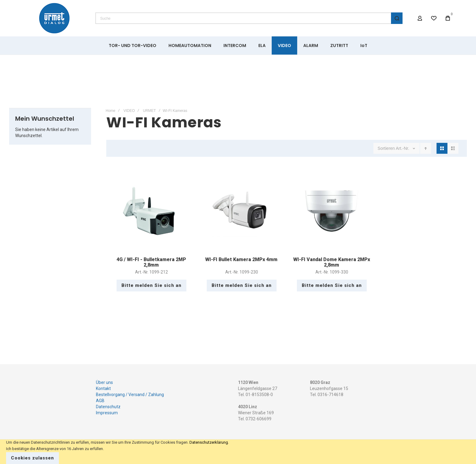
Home (110, 111)
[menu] (238, 45)
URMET (150, 111)
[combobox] (249, 18)
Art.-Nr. (403, 148)
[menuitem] (133, 45)
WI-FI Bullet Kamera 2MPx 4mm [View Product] (241, 211)
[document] (238, 452)
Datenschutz (108, 407)
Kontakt (103, 388)
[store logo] (54, 18)
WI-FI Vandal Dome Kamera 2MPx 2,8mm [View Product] (332, 211)
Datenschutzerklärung (209, 442)
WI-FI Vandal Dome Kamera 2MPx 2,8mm (332, 262)
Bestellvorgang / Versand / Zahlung (130, 395)
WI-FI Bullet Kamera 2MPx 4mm (241, 259)
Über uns (104, 382)
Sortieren (386, 148)
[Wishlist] (434, 18)
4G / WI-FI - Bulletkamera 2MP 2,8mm (151, 262)
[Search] (397, 18)
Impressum (107, 413)
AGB (100, 401)
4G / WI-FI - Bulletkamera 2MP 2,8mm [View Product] (151, 211)
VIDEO (129, 111)
